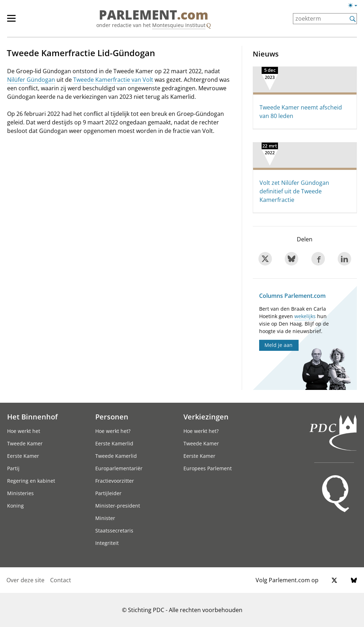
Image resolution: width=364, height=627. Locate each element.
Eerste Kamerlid (114, 443)
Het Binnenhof (32, 417)
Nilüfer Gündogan (31, 80)
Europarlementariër (119, 468)
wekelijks (305, 316)
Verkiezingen (206, 417)
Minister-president (118, 506)
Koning (15, 506)
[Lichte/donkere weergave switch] (355, 6)
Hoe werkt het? (113, 431)
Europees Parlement (208, 468)
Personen (112, 417)
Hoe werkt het (24, 431)
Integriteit (107, 543)
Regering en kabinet (31, 481)
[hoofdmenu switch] (11, 21)
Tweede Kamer (25, 443)
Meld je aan (279, 345)
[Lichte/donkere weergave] (355, 7)
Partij (13, 468)
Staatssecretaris (114, 530)
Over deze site (25, 580)
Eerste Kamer (23, 456)
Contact (61, 580)
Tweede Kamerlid (116, 456)
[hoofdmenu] (15, 21)
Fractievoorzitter (115, 481)
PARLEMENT (154, 15)
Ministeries (20, 493)
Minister (105, 518)
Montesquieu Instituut (179, 25)
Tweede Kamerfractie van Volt (113, 80)
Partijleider (108, 493)
